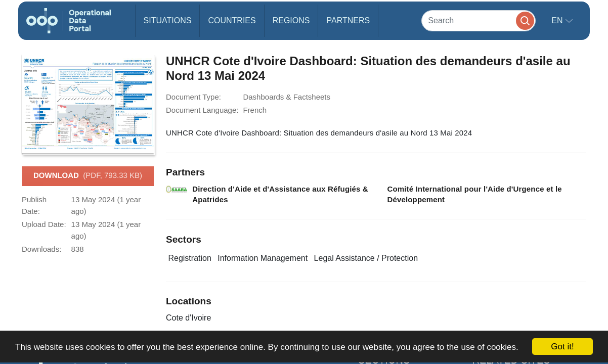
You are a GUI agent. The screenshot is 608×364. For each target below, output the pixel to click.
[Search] (479, 20)
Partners (348, 20)
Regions (291, 20)
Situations (168, 20)
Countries (232, 20)
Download (88, 176)
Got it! (562, 347)
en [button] (558, 20)
